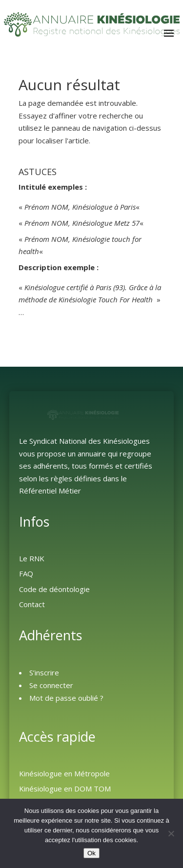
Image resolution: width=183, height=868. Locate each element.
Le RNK (32, 558)
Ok (91, 853)
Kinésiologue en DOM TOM (65, 789)
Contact (32, 604)
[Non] (171, 833)
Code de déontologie (54, 589)
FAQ (26, 573)
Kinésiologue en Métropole (64, 773)
